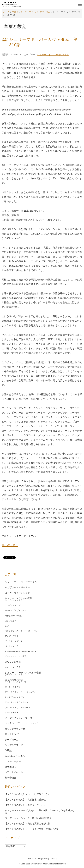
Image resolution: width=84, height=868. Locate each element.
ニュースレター (13, 761)
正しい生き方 (11, 621)
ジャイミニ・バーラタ (15, 675)
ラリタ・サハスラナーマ (16, 682)
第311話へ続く (10, 545)
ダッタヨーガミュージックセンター (23, 723)
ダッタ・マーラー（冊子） (17, 656)
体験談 (8, 750)
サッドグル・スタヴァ (15, 697)
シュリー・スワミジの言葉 (18, 598)
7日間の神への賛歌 (13, 616)
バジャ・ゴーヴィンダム (16, 610)
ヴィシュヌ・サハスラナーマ (18, 708)
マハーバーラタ (13, 667)
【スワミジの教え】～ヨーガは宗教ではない (28, 794)
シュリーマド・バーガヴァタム (53, 55)
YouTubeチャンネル (15, 756)
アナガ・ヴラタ (12, 636)
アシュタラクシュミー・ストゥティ (20, 692)
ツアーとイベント (14, 772)
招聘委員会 (11, 778)
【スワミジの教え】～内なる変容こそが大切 (28, 824)
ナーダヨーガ (12, 740)
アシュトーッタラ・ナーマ (17, 702)
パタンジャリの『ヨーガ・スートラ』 (21, 631)
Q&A (7, 626)
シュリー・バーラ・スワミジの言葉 (23, 673)
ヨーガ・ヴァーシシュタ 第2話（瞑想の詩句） (29, 818)
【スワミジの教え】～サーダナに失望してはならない (32, 829)
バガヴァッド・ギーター (17, 587)
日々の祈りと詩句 (14, 680)
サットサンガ (12, 734)
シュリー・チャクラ (14, 600)
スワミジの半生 (13, 662)
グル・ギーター (12, 713)
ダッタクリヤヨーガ (15, 729)
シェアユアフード (14, 745)
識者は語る (11, 767)
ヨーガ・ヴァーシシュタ (17, 593)
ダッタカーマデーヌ (14, 641)
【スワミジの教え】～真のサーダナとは (25, 805)
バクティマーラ (12, 646)
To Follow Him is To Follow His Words (20, 651)
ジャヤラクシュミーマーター (20, 718)
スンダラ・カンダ (13, 605)
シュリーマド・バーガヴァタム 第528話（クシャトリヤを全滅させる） (40, 812)
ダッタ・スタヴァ (13, 687)
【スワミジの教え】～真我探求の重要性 (25, 800)
